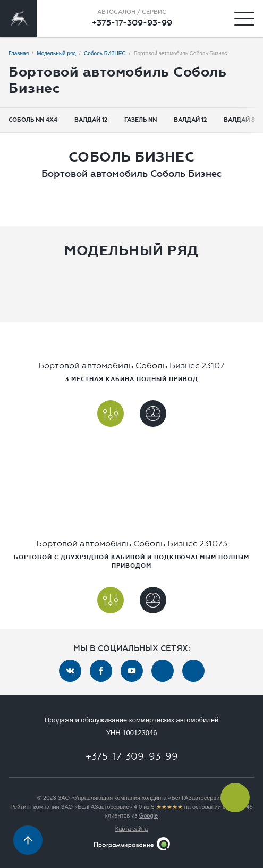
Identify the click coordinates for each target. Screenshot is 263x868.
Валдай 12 (91, 120)
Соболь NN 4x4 (33, 120)
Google (149, 815)
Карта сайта (131, 829)
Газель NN (141, 120)
